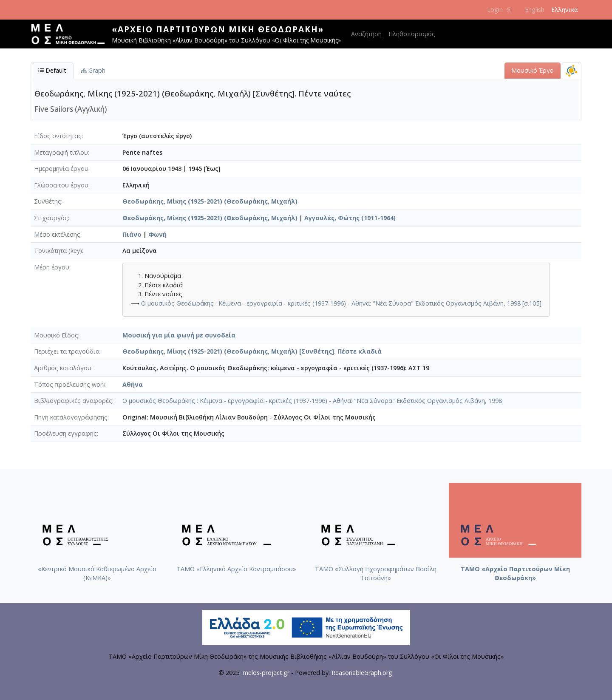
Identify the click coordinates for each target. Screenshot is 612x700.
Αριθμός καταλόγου (63, 368)
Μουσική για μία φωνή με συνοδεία (179, 335)
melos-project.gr (266, 673)
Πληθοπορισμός (412, 34)
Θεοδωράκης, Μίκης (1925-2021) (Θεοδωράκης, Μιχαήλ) (210, 201)
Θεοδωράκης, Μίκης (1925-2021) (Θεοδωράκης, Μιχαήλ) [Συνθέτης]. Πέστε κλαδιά (252, 351)
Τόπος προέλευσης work (70, 384)
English (535, 10)
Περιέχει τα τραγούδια (67, 351)
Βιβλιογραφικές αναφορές (73, 401)
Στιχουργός (51, 218)
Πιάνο (132, 234)
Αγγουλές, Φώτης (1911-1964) (350, 218)
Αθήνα (133, 384)
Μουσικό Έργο (533, 70)
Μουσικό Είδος (56, 335)
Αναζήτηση (366, 34)
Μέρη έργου (52, 267)
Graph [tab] (93, 70)
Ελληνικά (565, 10)
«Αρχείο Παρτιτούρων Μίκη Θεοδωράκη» (218, 29)
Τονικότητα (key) (58, 251)
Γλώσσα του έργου (61, 185)
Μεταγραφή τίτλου (61, 152)
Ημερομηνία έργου (61, 169)
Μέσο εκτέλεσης (57, 234)
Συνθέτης (48, 201)
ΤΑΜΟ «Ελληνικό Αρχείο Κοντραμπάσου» (236, 569)
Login (499, 10)
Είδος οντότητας (58, 136)
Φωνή (157, 234)
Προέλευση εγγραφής (65, 433)
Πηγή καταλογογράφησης (71, 417)
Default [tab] (52, 70)
